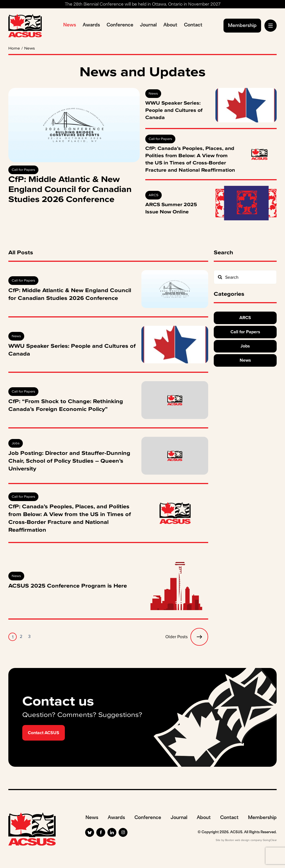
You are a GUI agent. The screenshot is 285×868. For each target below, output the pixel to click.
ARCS (153, 195)
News (70, 25)
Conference (120, 25)
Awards (91, 25)
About (170, 25)
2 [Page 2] (21, 636)
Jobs (16, 443)
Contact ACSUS (44, 733)
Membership (242, 26)
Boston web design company (244, 840)
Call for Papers (23, 170)
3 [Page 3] (29, 636)
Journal (148, 25)
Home (14, 48)
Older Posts (187, 637)
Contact (193, 25)
